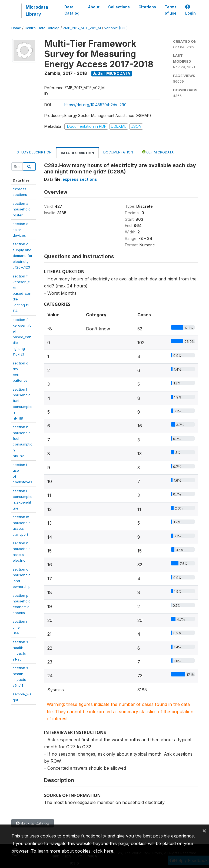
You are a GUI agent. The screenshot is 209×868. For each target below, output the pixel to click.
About (94, 7)
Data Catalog (72, 10)
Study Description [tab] (34, 152)
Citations (147, 7)
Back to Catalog (33, 823)
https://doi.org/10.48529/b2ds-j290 (95, 105)
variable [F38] (116, 28)
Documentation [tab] (118, 152)
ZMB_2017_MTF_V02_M (82, 28)
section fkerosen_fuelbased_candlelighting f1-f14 (22, 294)
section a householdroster (22, 209)
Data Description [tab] (77, 153)
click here (103, 851)
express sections (80, 179)
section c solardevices (21, 229)
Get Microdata (112, 73)
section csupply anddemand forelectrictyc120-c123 (23, 256)
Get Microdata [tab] (158, 152)
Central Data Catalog (42, 28)
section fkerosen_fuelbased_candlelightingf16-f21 (22, 337)
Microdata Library (37, 11)
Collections (119, 7)
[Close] (204, 830)
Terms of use (171, 10)
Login (190, 10)
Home (16, 28)
